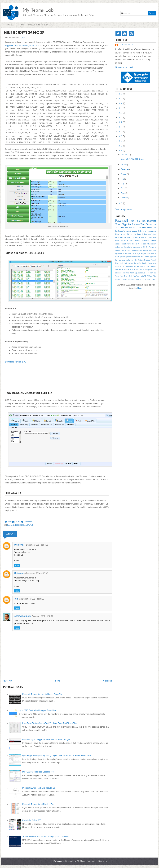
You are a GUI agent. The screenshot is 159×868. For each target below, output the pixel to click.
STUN (151, 270)
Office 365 (124, 228)
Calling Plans (120, 250)
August (124, 174)
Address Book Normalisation (124, 247)
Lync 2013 (135, 221)
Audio (138, 247)
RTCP (146, 266)
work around (152, 279)
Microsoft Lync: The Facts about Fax (38, 788)
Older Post (108, 681)
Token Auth (140, 276)
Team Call (153, 273)
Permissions (132, 266)
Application (152, 234)
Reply (17, 565)
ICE (155, 257)
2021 (121, 117)
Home (10, 25)
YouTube (125, 33)
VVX (134, 228)
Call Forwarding (151, 247)
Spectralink (119, 273)
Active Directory (152, 244)
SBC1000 (124, 270)
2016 (121, 141)
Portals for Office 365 (32, 820)
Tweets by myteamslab (124, 209)
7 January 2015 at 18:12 (42, 616)
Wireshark (136, 279)
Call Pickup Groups (130, 237)
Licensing (122, 260)
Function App (151, 231)
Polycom (123, 234)
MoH (121, 263)
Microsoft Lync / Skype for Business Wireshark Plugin (46, 739)
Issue (117, 260)
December (125, 155)
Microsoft (130, 241)
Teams (149, 224)
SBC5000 (20, 525)
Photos (123, 244)
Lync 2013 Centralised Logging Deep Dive (38, 710)
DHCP (122, 253)
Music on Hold (128, 263)
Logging (150, 237)
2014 (121, 150)
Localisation (129, 260)
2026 (121, 94)
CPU (144, 247)
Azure (139, 228)
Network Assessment (142, 241)
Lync (155, 228)
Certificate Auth (130, 250)
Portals (142, 266)
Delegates (144, 253)
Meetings (147, 260)
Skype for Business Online (134, 244)
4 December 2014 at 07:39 (36, 545)
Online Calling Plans (122, 266)
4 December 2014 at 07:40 (36, 573)
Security (133, 234)
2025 (121, 99)
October (124, 165)
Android (145, 234)
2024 (121, 103)
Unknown (19, 545)
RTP (149, 266)
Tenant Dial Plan (130, 276)
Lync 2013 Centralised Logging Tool (38, 772)
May (123, 184)
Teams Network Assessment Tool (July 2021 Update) (46, 837)
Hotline (147, 257)
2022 (121, 113)
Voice (126, 279)
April (123, 188)
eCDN (146, 279)
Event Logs (119, 257)
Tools (143, 224)
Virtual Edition (120, 279)
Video (154, 276)
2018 (121, 132)
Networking (138, 263)
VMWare (149, 276)
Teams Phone (119, 276)
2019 (121, 127)
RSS (132, 33)
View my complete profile (124, 67)
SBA (120, 270)
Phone (117, 234)
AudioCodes (119, 237)
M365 (136, 260)
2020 (121, 122)
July (123, 179)
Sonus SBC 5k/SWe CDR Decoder (132, 159)
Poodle (137, 266)
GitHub (142, 257)
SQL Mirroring (144, 270)
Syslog (143, 273)
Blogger (140, 288)
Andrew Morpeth (22, 616)
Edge (130, 228)
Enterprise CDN (151, 253)
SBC (16, 525)
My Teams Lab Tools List (34, 25)
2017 (121, 136)
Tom (16, 599)
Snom (144, 244)
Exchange (125, 257)
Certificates (142, 237)
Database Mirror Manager (132, 253)
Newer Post (7, 681)
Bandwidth (119, 231)
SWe (29, 525)
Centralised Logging (130, 231)
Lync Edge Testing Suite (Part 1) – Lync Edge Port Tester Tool (50, 723)
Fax (129, 257)
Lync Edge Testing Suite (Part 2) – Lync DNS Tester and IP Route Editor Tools (57, 756)
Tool (32, 525)
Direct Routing (147, 228)
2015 (121, 146)
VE (145, 276)
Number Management (149, 263)
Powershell (11, 525)
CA (141, 247)
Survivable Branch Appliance (132, 273)
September (125, 169)
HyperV (152, 257)
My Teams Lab (38, 10)
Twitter (118, 33)
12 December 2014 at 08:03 (32, 599)
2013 (121, 203)
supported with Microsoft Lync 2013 (21, 45)
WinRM (130, 279)
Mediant (141, 260)
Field (132, 257)
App (135, 247)
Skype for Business (131, 224)
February (125, 198)
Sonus (25, 525)
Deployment (142, 231)
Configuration (139, 250)
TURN (148, 273)
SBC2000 (130, 270)
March (124, 193)
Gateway (137, 257)
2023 (121, 108)
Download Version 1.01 (15, 362)
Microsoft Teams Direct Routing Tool (38, 804)
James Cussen (126, 45)
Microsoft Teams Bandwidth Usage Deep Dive (43, 694)
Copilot (146, 250)
